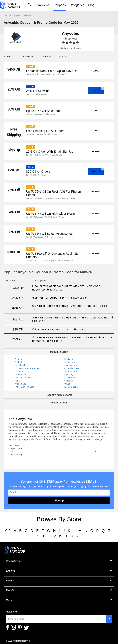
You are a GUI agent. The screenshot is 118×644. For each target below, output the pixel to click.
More (9, 600)
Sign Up (59, 501)
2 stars (67, 43)
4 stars (74, 43)
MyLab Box (20, 371)
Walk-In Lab (20, 384)
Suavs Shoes (71, 378)
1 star (64, 43)
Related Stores (59, 403)
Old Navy (69, 381)
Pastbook (19, 359)
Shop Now (70, 39)
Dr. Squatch (20, 375)
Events (10, 581)
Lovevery (69, 375)
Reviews (44, 5)
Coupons (60, 5)
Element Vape (71, 387)
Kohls (17, 381)
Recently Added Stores (59, 395)
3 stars (71, 43)
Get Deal (95, 71)
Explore (11, 571)
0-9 (8, 531)
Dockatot (69, 359)
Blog (91, 5)
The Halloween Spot (24, 387)
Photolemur (70, 362)
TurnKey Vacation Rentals (27, 368)
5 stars (78, 43)
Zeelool (18, 362)
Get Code (96, 91)
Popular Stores (59, 352)
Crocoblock (20, 365)
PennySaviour (14, 561)
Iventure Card (71, 365)
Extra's (10, 590)
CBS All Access (72, 368)
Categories (77, 5)
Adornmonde (71, 371)
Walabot (68, 384)
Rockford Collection (24, 378)
